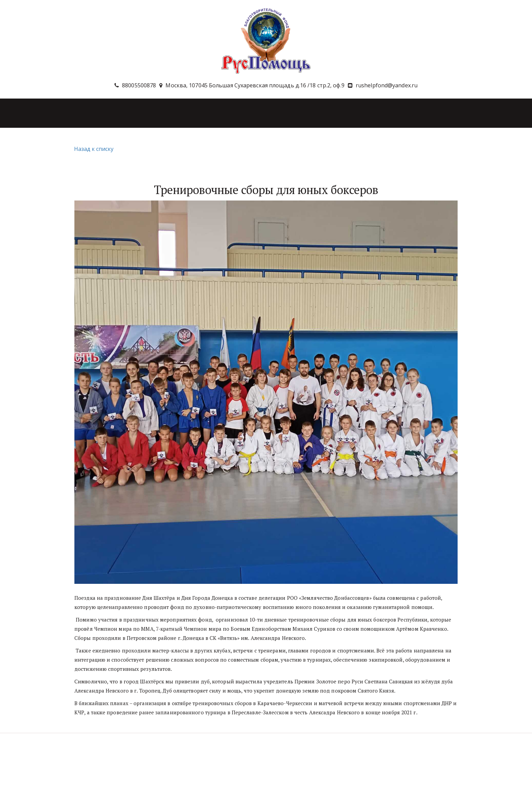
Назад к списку (93, 149)
